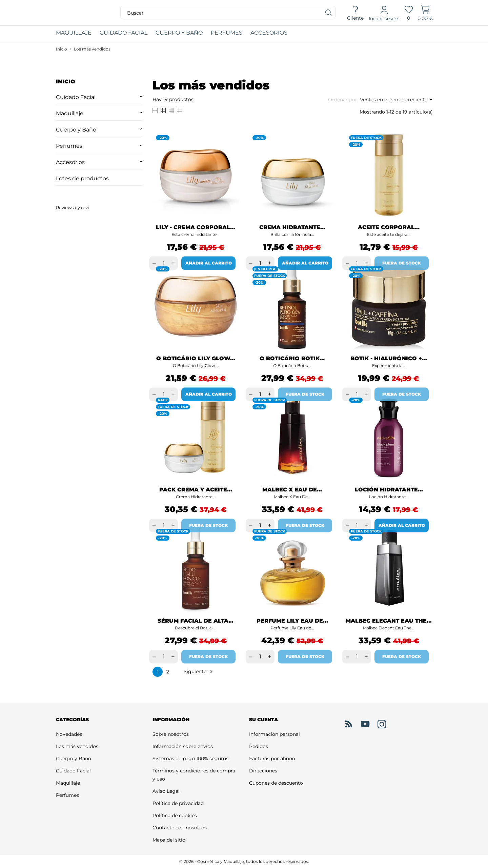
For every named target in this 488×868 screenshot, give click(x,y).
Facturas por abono (272, 759)
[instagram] (382, 724)
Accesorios (70, 162)
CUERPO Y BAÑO (179, 33)
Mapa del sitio (169, 840)
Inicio (66, 82)
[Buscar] (329, 13)
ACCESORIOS (269, 33)
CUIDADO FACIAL (124, 33)
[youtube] (365, 724)
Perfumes (69, 146)
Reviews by (72, 208)
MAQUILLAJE (78, 31)
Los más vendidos (77, 746)
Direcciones (263, 771)
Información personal (274, 734)
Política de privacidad (178, 803)
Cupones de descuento (276, 783)
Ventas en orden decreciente (396, 100)
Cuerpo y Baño (76, 130)
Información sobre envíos (183, 746)
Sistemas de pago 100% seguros (190, 759)
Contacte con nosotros (180, 828)
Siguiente (199, 672)
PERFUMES (227, 33)
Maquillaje (70, 113)
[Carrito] (425, 13)
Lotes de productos (82, 178)
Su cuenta (263, 720)
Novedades (69, 734)
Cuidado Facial (76, 97)
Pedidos (259, 746)
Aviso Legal (166, 791)
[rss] (349, 724)
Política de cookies (175, 815)
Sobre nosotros (171, 734)
